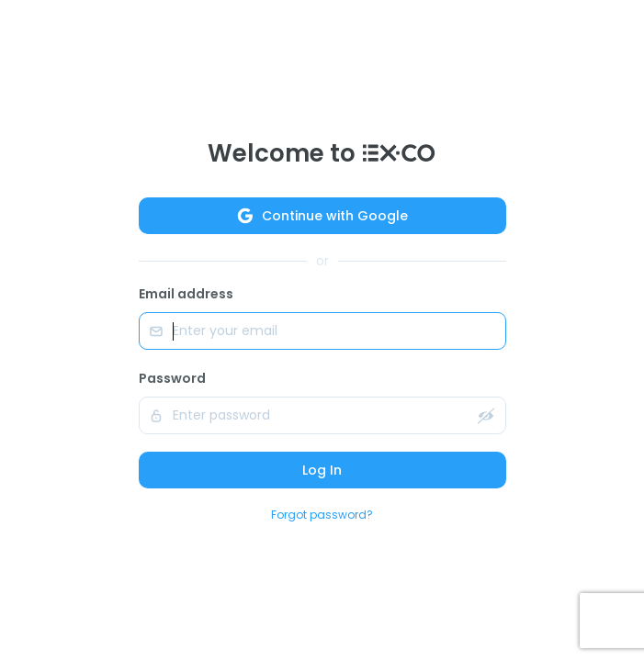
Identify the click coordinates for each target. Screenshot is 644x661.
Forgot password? (322, 515)
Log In (322, 470)
